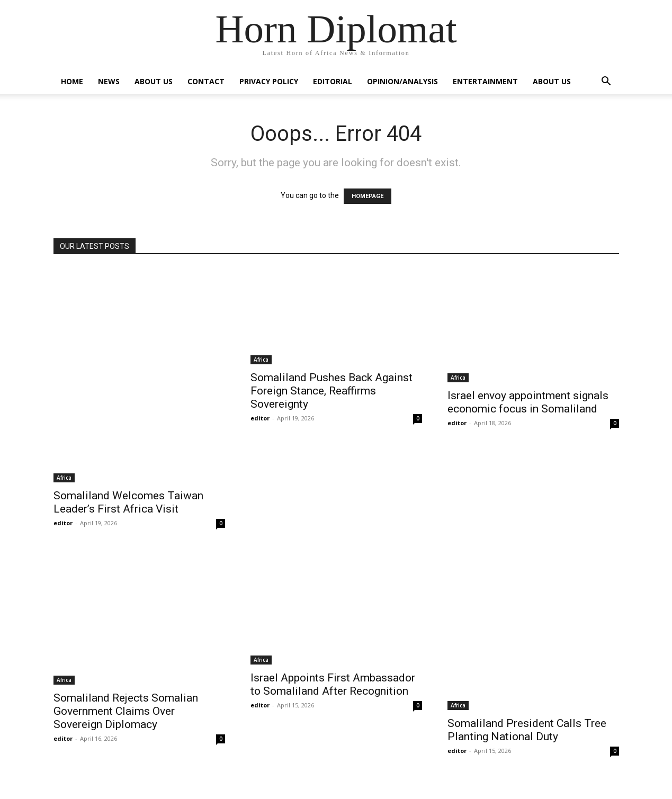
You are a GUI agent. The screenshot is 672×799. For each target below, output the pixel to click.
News (109, 81)
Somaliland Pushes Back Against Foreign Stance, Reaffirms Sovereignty (331, 391)
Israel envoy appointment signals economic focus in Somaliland (528, 402)
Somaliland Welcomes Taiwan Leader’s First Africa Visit (128, 502)
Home (72, 81)
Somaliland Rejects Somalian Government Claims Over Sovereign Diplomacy (126, 711)
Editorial (333, 81)
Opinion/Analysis (402, 81)
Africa (64, 478)
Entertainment (485, 81)
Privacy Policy (269, 81)
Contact (206, 81)
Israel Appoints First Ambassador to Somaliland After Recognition (333, 684)
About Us (154, 81)
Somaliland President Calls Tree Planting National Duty (527, 730)
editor (63, 523)
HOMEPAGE (368, 196)
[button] (606, 82)
